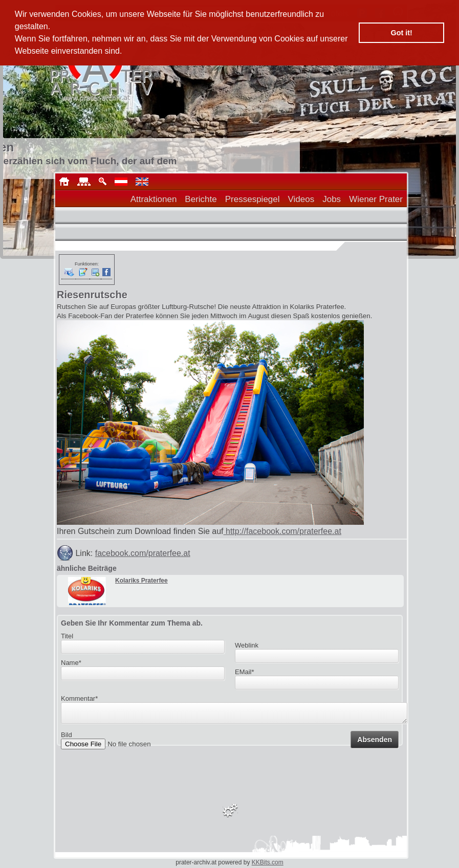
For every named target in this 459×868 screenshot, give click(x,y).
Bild (67, 738)
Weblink (247, 645)
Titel (67, 636)
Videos (301, 199)
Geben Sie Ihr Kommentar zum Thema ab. (132, 623)
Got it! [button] (402, 33)
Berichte (201, 199)
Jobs (332, 199)
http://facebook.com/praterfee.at (282, 531)
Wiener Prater (376, 199)
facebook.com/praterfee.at (143, 553)
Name (71, 663)
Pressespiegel (253, 199)
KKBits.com (268, 862)
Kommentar (79, 698)
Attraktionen (154, 199)
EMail (245, 672)
